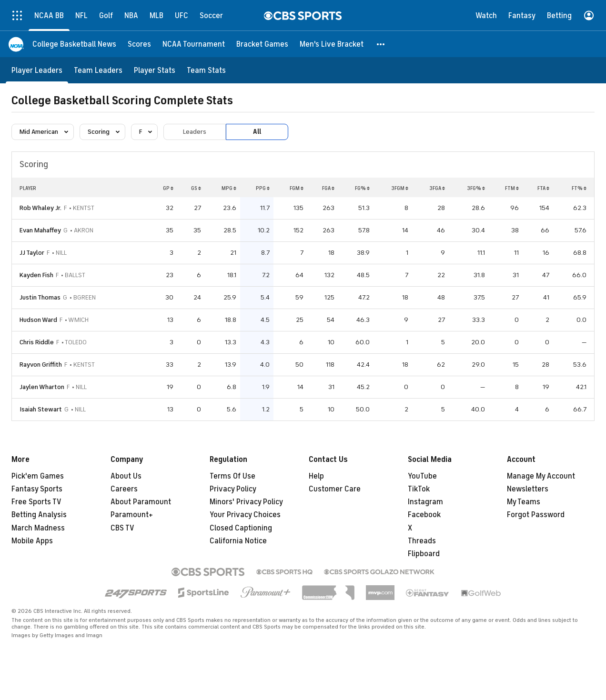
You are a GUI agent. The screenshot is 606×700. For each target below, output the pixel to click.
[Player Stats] (155, 70)
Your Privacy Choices (245, 515)
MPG (229, 188)
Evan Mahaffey (40, 230)
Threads (422, 541)
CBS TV (122, 528)
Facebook (424, 515)
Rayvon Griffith (41, 365)
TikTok (419, 489)
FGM (297, 188)
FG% (362, 188)
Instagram (425, 502)
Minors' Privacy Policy (246, 502)
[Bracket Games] (262, 44)
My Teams (524, 502)
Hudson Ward (38, 320)
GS (196, 188)
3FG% (476, 188)
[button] (381, 44)
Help (316, 476)
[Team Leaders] (98, 70)
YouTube (422, 476)
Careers (124, 489)
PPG (263, 188)
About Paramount (141, 502)
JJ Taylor (32, 253)
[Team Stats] (206, 70)
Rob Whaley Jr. (40, 208)
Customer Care (335, 489)
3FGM (400, 188)
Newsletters (528, 489)
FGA (328, 188)
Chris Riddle (37, 342)
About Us (126, 476)
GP (168, 188)
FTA (543, 188)
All (257, 132)
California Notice (238, 541)
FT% (579, 188)
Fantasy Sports (37, 489)
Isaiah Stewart (41, 409)
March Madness (38, 528)
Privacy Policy (233, 489)
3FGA (437, 188)
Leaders (195, 132)
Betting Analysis (39, 515)
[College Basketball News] (74, 44)
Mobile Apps (32, 541)
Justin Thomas (40, 297)
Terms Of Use (232, 476)
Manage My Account (541, 476)
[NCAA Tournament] (194, 44)
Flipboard (424, 554)
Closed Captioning (241, 528)
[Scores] (139, 44)
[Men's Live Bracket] (332, 44)
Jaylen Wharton (42, 387)
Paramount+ (132, 515)
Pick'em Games (38, 476)
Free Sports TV (36, 502)
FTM (512, 188)
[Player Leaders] (37, 70)
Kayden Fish (36, 275)
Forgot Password (536, 515)
